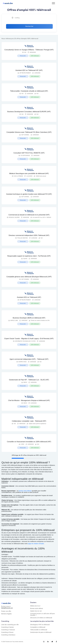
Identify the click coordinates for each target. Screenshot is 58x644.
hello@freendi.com (7, 608)
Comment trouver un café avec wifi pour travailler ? (43, 614)
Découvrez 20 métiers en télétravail (41, 618)
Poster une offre (6, 611)
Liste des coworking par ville (10, 625)
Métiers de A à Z (35, 606)
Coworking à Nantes (7, 627)
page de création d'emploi (36, 544)
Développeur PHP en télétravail (40, 625)
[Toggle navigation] (53, 3)
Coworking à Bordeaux (8, 635)
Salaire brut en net (36, 611)
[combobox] (29, 18)
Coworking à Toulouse (8, 630)
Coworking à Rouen (7, 632)
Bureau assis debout (37, 608)
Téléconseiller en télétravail (39, 630)
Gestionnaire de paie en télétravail (41, 632)
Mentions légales (6, 614)
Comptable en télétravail (38, 627)
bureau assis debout (25, 491)
